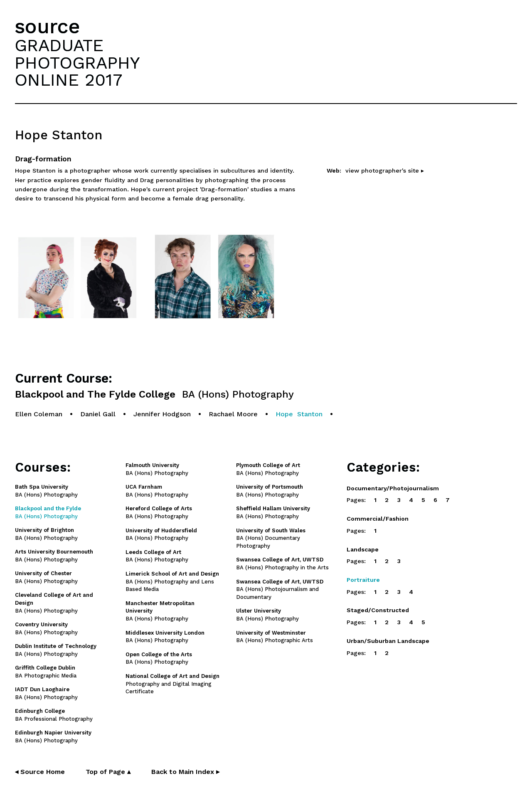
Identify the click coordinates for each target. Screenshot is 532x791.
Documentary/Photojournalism (393, 488)
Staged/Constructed (378, 610)
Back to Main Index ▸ (185, 772)
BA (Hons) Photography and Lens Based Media (172, 582)
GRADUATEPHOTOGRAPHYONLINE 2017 (77, 62)
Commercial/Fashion (378, 519)
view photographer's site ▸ (385, 171)
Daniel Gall (98, 414)
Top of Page (108, 772)
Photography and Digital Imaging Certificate (172, 684)
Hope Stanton (299, 414)
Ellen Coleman (39, 414)
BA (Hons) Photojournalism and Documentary (280, 590)
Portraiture (363, 580)
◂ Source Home (40, 772)
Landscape (363, 549)
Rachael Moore (233, 414)
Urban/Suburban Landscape (388, 641)
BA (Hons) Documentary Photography (271, 538)
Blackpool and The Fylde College (154, 394)
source (47, 26)
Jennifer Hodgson (162, 414)
